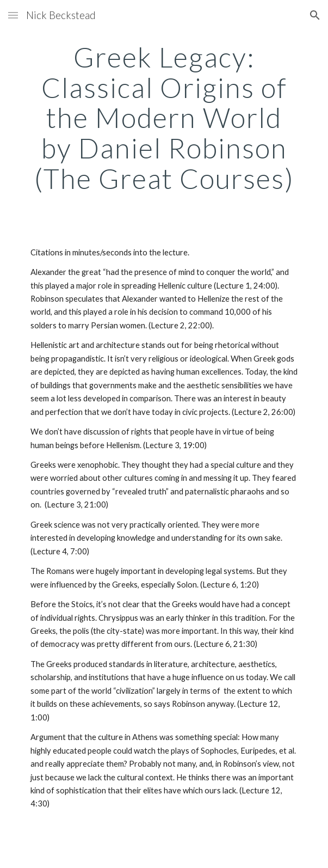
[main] (164, 118)
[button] (13, 15)
